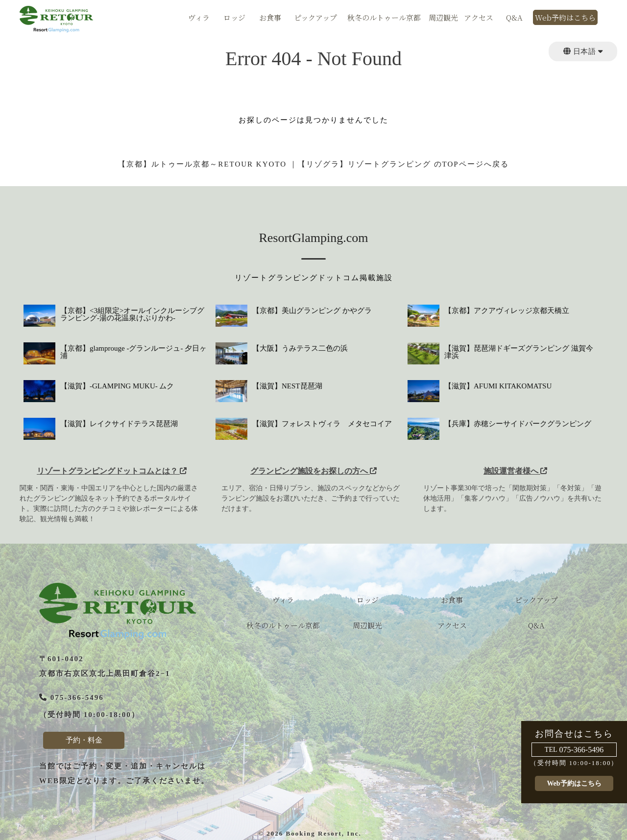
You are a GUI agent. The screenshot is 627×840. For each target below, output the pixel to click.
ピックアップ (315, 18)
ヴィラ (199, 18)
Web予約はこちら (565, 18)
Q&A (514, 18)
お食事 (270, 18)
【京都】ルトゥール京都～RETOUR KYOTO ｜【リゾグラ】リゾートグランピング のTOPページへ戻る (313, 164)
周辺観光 (443, 18)
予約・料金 (84, 740)
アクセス (479, 18)
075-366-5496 (582, 750)
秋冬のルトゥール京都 (384, 18)
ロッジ (234, 18)
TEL (551, 750)
